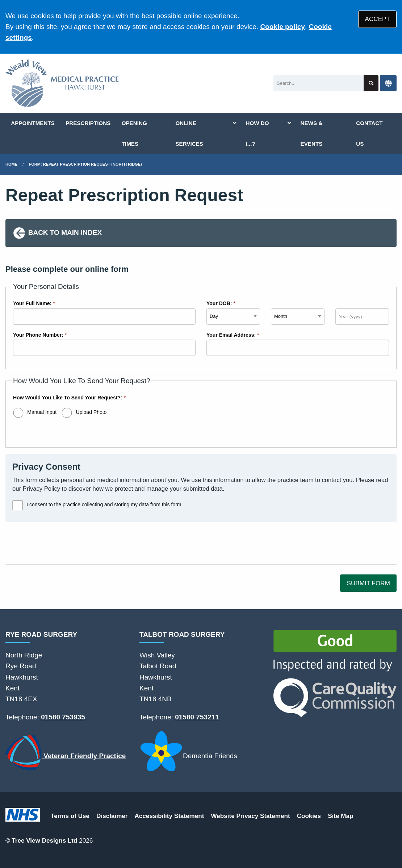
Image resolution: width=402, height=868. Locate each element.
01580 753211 (197, 717)
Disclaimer (112, 816)
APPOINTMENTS (33, 123)
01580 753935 (63, 717)
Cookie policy (282, 27)
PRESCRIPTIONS (88, 123)
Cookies (309, 816)
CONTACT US (369, 133)
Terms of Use (70, 816)
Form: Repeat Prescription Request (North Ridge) (85, 164)
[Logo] (62, 83)
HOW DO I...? (257, 133)
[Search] (319, 83)
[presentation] (60, 543)
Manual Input (42, 412)
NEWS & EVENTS (312, 133)
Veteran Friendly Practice (66, 753)
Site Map (340, 816)
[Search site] (371, 83)
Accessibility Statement (169, 816)
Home (11, 164)
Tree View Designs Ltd (44, 841)
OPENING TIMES (134, 133)
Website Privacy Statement (250, 816)
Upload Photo (91, 412)
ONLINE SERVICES (189, 133)
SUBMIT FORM (368, 583)
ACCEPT (378, 19)
